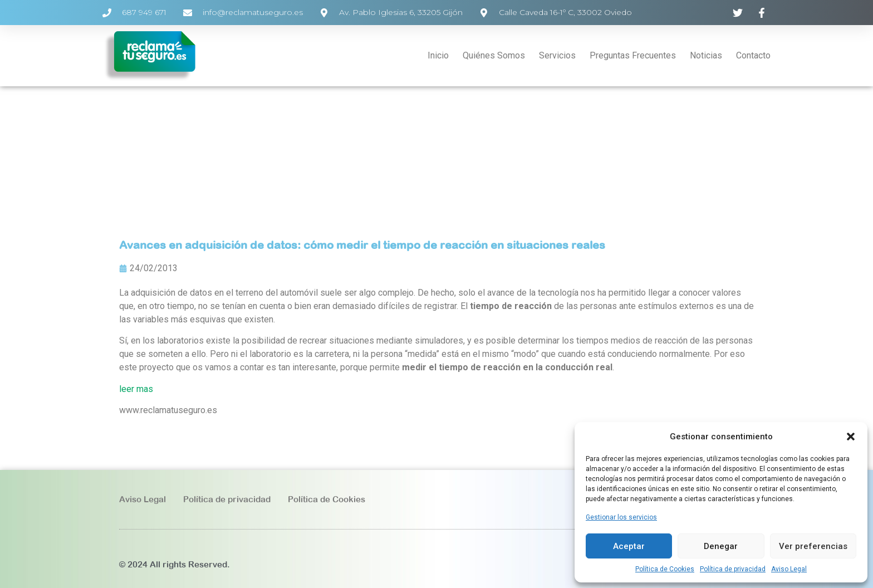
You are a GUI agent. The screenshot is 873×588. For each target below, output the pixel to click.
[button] (851, 437)
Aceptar (629, 546)
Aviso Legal (789, 569)
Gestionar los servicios (621, 517)
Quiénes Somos (494, 55)
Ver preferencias (813, 546)
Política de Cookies (665, 569)
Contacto (753, 55)
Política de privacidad (733, 569)
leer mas (136, 389)
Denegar (721, 546)
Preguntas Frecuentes (633, 55)
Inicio (438, 55)
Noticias (706, 55)
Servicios (557, 55)
